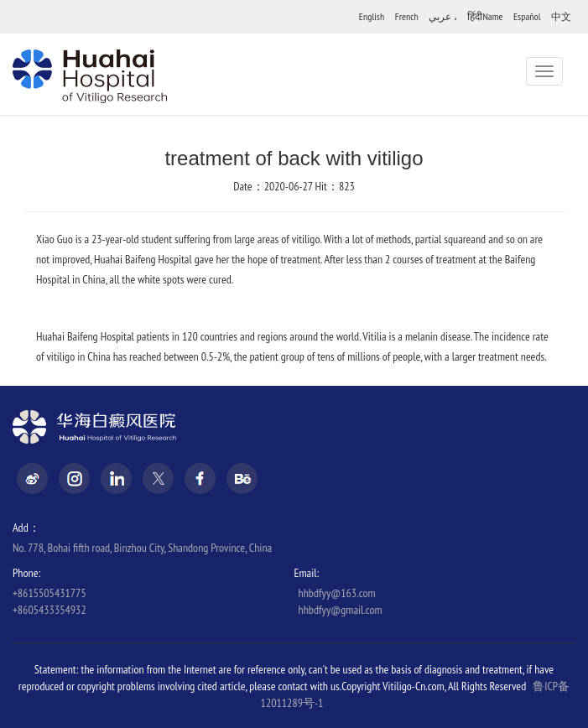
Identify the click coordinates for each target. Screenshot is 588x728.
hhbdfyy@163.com (337, 593)
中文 (561, 16)
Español (527, 16)
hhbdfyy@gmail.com (341, 610)
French (407, 16)
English (372, 16)
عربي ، (443, 16)
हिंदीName (485, 16)
